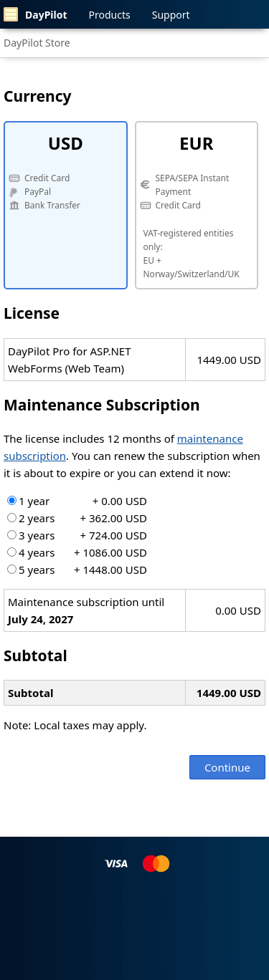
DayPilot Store (37, 43)
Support (171, 15)
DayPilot (36, 14)
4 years (77, 552)
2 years (77, 518)
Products (110, 15)
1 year (77, 501)
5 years (77, 570)
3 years (77, 535)
